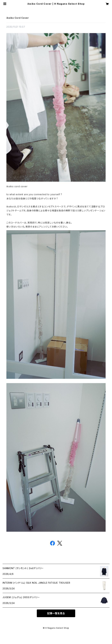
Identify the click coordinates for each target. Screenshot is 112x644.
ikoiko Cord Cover (18, 18)
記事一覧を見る (56, 613)
